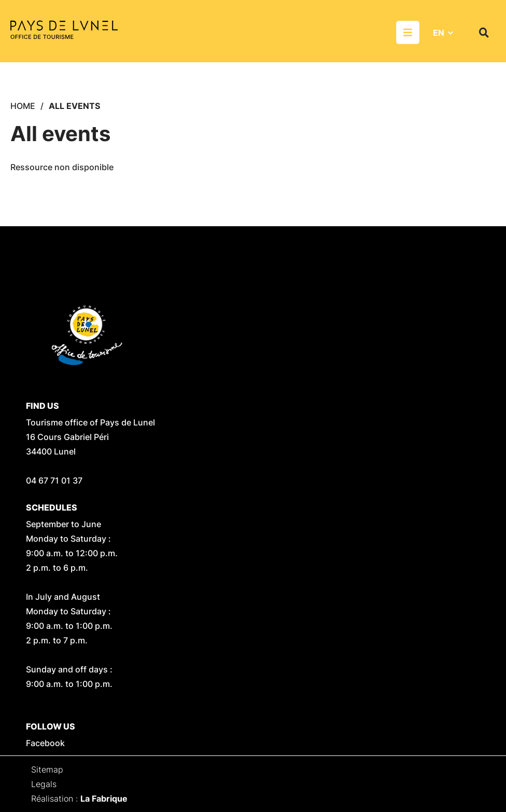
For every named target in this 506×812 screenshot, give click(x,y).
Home (23, 106)
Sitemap (47, 769)
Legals (44, 784)
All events (74, 106)
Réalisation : (79, 799)
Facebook (45, 743)
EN (439, 33)
